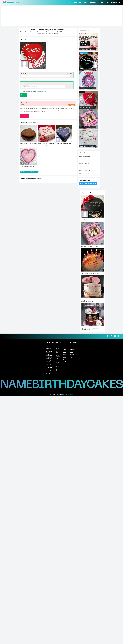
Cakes (76, 2)
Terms (38, 91)
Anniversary (101, 2)
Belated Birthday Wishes (84, 157)
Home (71, 2)
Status (64, 357)
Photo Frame (93, 2)
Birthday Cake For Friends (85, 160)
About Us (72, 347)
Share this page (25, 116)
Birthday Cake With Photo (85, 170)
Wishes (86, 2)
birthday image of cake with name (88, 183)
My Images (114, 2)
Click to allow (71, 105)
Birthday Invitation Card (58, 357)
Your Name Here (47, 73)
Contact (72, 349)
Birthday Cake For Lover (84, 167)
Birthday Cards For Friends (85, 174)
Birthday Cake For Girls (84, 164)
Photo (22, 83)
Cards (81, 2)
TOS (71, 357)
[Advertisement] (62, 16)
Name (108, 2)
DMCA (72, 352)
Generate (23, 95)
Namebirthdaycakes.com (67, 394)
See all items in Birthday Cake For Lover (29, 172)
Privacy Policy (43, 91)
